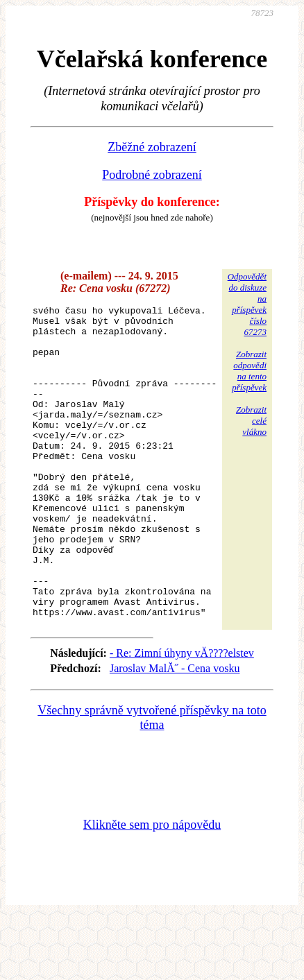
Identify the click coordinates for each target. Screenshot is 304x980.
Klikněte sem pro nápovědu (152, 887)
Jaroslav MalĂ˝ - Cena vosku (175, 731)
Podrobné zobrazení (152, 175)
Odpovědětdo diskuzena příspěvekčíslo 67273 (247, 304)
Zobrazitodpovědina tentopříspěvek (249, 371)
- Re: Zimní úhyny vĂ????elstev (182, 715)
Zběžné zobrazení (152, 147)
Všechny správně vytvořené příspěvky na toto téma (152, 780)
